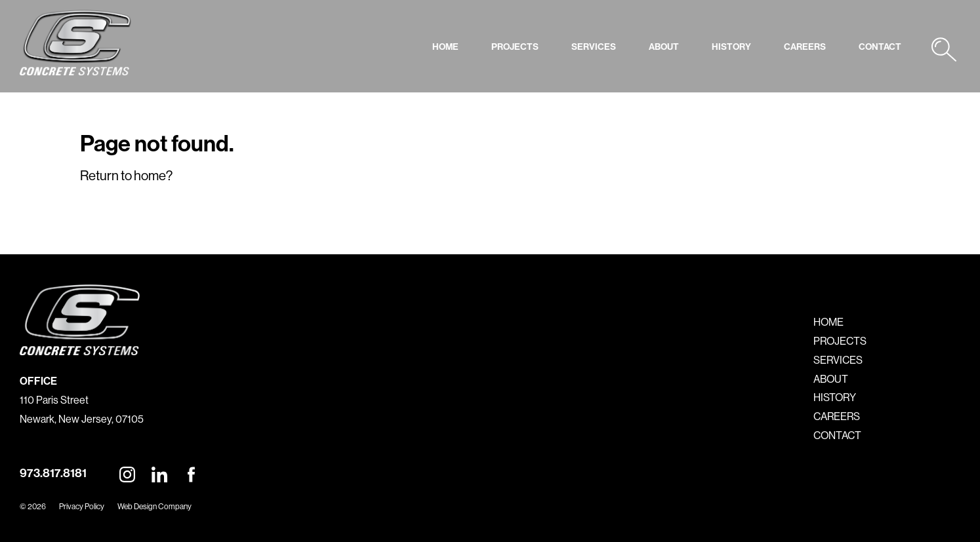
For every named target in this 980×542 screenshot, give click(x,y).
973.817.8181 (53, 473)
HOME (445, 47)
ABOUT (664, 47)
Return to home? (126, 175)
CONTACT (880, 47)
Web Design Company (154, 506)
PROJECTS (515, 47)
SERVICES (594, 47)
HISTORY (731, 47)
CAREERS (805, 47)
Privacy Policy (82, 506)
